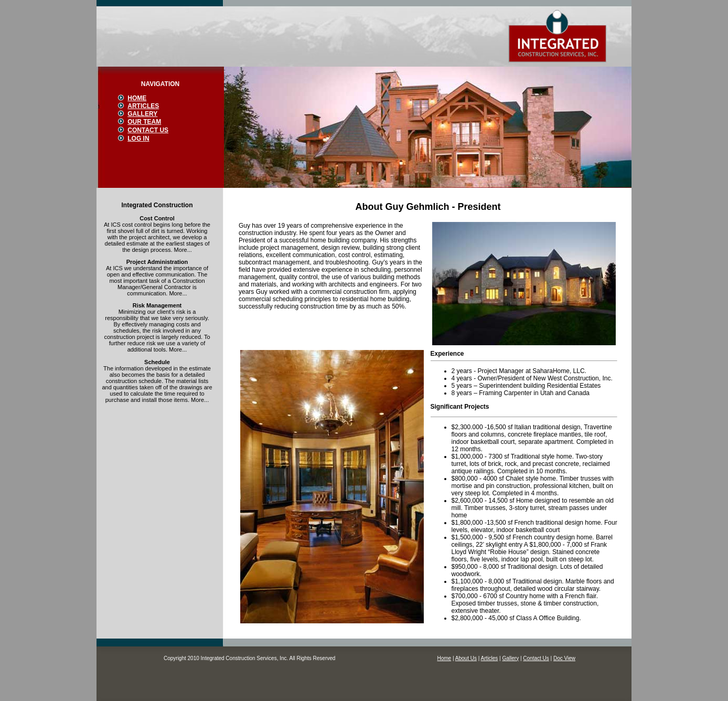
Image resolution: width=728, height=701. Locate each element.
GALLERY (142, 114)
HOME (137, 98)
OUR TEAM (144, 122)
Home (444, 658)
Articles (490, 658)
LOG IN (138, 139)
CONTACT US (148, 130)
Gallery (510, 658)
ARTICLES (143, 106)
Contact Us (536, 658)
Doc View (564, 658)
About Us (466, 658)
